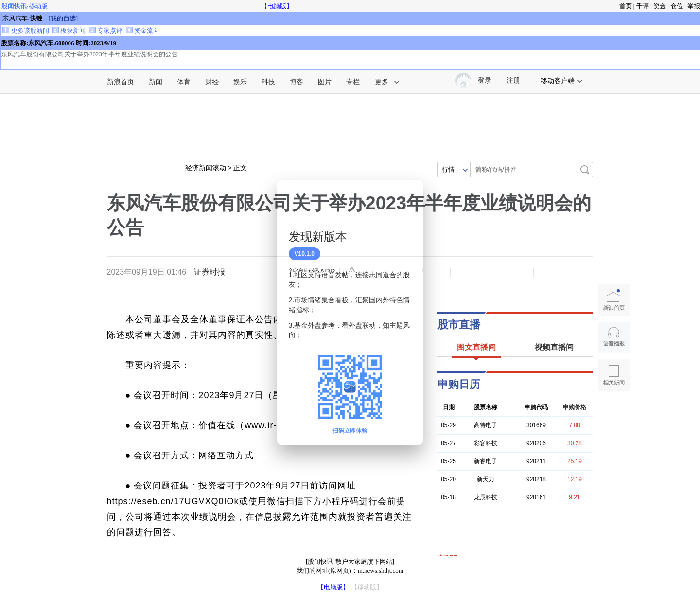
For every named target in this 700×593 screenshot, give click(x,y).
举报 (694, 6)
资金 (660, 6)
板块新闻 (69, 30)
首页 (626, 6)
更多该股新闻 (26, 30)
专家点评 (106, 30)
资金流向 (143, 30)
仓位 (677, 6)
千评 (643, 6)
